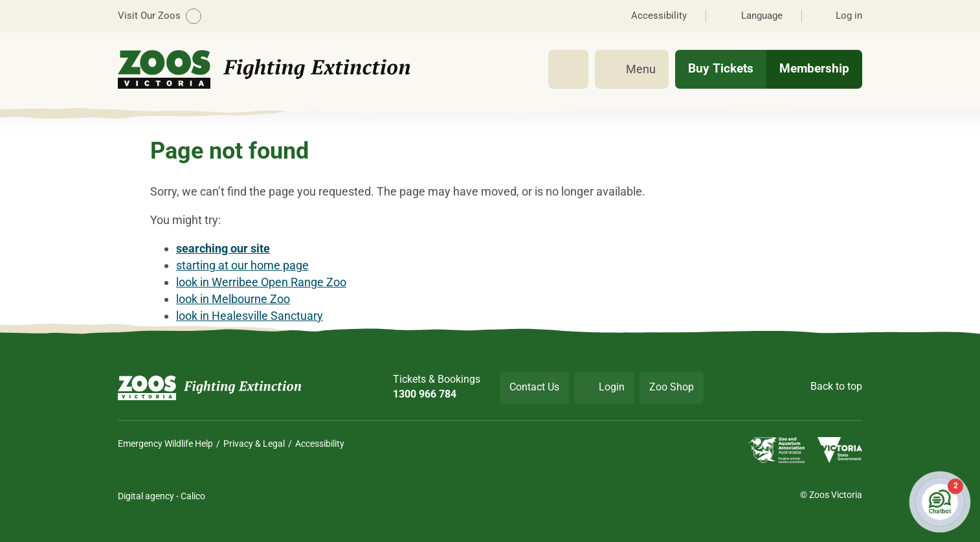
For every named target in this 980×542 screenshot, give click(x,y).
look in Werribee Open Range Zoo (261, 282)
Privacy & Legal (254, 444)
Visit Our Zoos (160, 16)
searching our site (223, 248)
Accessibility (320, 444)
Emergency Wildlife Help (165, 444)
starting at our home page (242, 265)
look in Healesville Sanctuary (250, 316)
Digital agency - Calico (161, 496)
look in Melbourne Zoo (233, 299)
